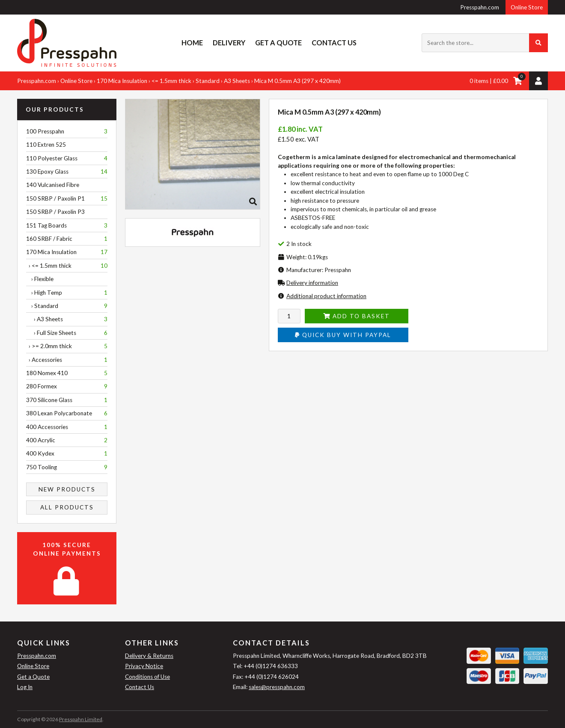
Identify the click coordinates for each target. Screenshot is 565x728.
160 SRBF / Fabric (67, 239)
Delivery (229, 43)
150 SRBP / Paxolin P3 (55, 212)
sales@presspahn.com (277, 687)
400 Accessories (67, 427)
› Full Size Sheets (67, 333)
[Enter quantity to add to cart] (289, 316)
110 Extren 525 (46, 145)
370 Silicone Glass (67, 400)
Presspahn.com (480, 7)
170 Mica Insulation (122, 81)
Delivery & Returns (149, 656)
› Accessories (67, 360)
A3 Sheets (237, 81)
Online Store (527, 7)
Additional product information (326, 296)
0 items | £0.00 (489, 81)
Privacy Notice (144, 666)
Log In (25, 687)
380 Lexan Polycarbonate (67, 413)
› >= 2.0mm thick (67, 346)
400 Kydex (67, 453)
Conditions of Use (147, 677)
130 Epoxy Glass (67, 172)
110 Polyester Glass (67, 158)
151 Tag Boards (67, 225)
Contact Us (334, 43)
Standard (208, 81)
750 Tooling (67, 467)
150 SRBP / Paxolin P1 (67, 198)
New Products (67, 489)
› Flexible (40, 279)
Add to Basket (357, 316)
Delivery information (312, 283)
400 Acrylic (67, 440)
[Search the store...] (485, 43)
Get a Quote (278, 43)
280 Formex (67, 386)
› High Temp (67, 293)
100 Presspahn (67, 131)
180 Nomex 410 (67, 373)
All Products (67, 507)
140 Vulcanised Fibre (53, 185)
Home (192, 43)
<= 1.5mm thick (171, 81)
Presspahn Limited (81, 719)
